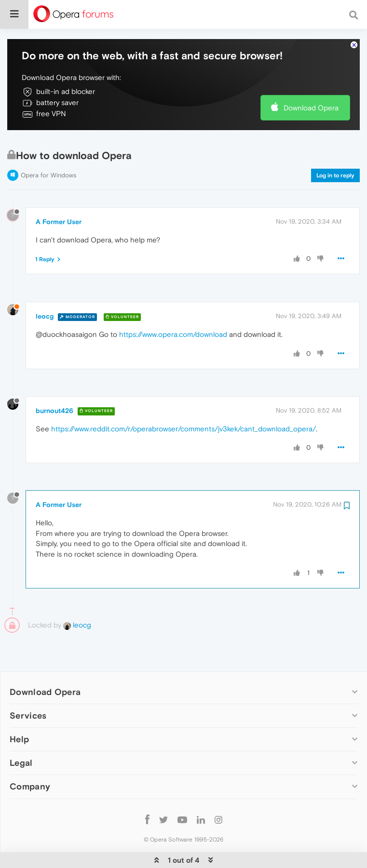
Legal (21, 733)
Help (19, 710)
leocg (45, 287)
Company (30, 757)
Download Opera (311, 78)
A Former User (59, 192)
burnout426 (54, 381)
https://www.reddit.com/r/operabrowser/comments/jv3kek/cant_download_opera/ (183, 399)
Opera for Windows (48, 146)
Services (28, 686)
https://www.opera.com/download (173, 305)
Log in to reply (335, 146)
